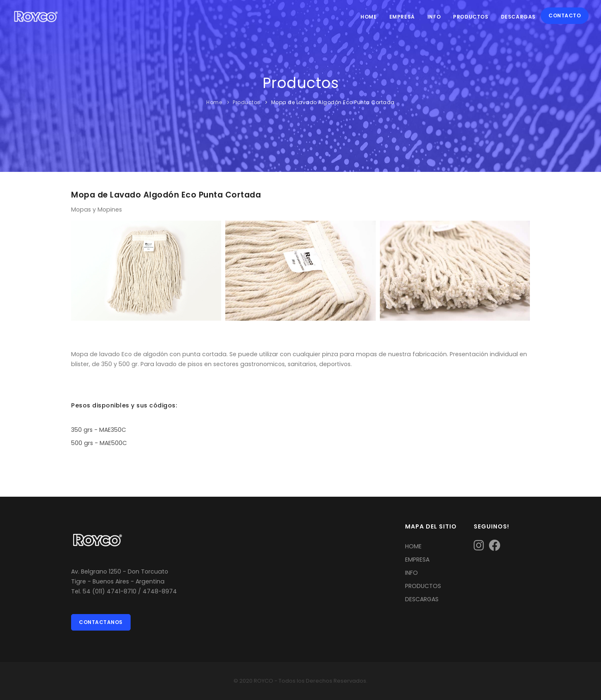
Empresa (402, 17)
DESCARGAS (422, 599)
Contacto (565, 15)
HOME (413, 546)
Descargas (518, 17)
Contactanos (101, 622)
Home (368, 17)
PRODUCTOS (423, 586)
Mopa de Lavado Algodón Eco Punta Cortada (333, 102)
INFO (411, 573)
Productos (471, 17)
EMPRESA (417, 560)
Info (434, 17)
